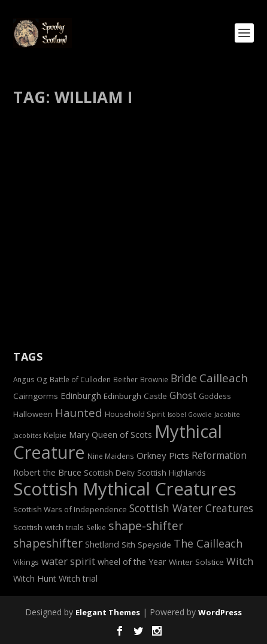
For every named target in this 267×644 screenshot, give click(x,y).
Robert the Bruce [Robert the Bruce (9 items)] (47, 472)
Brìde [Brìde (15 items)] (184, 378)
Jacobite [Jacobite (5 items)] (227, 415)
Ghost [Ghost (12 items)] (183, 395)
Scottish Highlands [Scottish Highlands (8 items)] (172, 473)
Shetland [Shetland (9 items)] (102, 544)
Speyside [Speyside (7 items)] (154, 545)
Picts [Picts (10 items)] (179, 455)
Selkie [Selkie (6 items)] (96, 527)
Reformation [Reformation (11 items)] (219, 455)
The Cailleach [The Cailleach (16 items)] (208, 543)
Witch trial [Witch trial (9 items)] (78, 578)
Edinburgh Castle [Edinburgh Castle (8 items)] (135, 396)
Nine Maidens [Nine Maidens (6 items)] (111, 456)
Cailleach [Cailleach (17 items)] (224, 378)
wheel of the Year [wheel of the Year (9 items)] (132, 562)
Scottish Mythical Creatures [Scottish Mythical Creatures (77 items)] (125, 489)
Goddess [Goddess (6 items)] (215, 396)
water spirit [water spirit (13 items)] (68, 561)
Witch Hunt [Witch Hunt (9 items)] (35, 578)
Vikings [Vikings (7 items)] (26, 562)
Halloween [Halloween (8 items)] (33, 414)
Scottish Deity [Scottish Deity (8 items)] (109, 473)
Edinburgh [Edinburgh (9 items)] (81, 396)
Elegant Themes (108, 612)
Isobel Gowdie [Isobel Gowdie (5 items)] (190, 415)
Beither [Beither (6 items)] (125, 379)
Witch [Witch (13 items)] (240, 561)
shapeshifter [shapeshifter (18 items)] (48, 543)
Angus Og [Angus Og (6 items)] (30, 379)
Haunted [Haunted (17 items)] (79, 412)
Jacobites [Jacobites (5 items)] (27, 436)
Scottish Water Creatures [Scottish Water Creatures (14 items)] (191, 508)
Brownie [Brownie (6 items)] (154, 379)
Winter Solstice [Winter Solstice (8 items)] (196, 562)
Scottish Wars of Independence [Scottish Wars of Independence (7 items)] (70, 509)
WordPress (220, 612)
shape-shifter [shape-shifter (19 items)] (146, 526)
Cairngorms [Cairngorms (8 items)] (36, 396)
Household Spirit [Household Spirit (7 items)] (135, 414)
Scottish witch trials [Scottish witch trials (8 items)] (48, 527)
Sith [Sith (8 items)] (128, 545)
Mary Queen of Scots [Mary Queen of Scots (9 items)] (110, 435)
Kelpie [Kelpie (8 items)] (55, 435)
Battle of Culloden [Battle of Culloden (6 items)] (80, 379)
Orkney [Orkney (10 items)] (151, 455)
